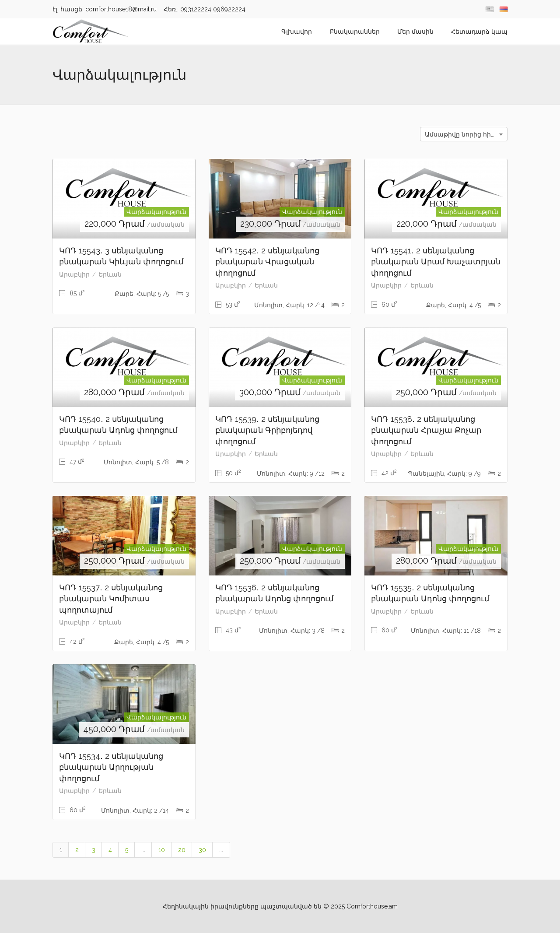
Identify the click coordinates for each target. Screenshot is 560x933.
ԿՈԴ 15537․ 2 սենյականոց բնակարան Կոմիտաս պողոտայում (111, 599)
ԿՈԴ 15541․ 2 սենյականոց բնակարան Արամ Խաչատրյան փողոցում (436, 262)
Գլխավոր (297, 32)
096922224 (229, 9)
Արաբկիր (74, 274)
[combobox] (464, 134)
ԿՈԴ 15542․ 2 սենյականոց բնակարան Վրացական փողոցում (267, 262)
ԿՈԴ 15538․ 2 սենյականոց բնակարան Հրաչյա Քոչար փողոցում (426, 430)
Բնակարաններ (355, 32)
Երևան (110, 274)
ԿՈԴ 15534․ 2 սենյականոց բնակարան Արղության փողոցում (111, 767)
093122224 (197, 9)
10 (162, 850)
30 (202, 850)
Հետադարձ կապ (479, 32)
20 (182, 850)
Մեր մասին (415, 32)
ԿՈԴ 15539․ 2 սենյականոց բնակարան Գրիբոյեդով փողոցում (267, 430)
